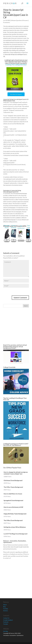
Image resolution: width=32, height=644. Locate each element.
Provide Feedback (8, 620)
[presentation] (16, 292)
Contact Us (6, 618)
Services (6, 611)
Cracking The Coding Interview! (16, 65)
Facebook (6, 622)
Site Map (6, 631)
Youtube (6, 624)
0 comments (7, 22)
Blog (4, 607)
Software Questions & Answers (19, 20)
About (5, 605)
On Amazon (7, 241)
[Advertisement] (16, 326)
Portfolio (6, 609)
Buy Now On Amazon (16, 94)
